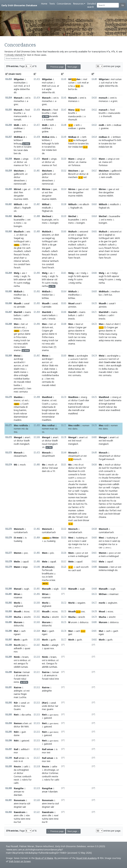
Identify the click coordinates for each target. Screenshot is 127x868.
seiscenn (46, 235)
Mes (101, 425)
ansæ (45, 792)
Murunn (18, 622)
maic (51, 347)
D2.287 (9, 639)
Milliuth (18, 204)
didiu (53, 137)
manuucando (20, 116)
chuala (71, 484)
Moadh (18, 611)
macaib (21, 382)
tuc (85, 544)
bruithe (18, 113)
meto (19, 223)
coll (79, 514)
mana (105, 162)
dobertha (25, 89)
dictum (17, 327)
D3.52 (64, 170)
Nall (16, 749)
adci (53, 344)
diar (87, 400)
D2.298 (9, 758)
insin (79, 487)
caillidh (116, 484)
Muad (71, 303)
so (25, 223)
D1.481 (37, 170)
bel (23, 324)
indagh (111, 570)
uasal (27, 303)
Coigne (45, 331)
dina (16, 375)
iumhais (53, 667)
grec (16, 104)
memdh (76, 410)
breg (16, 410)
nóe (28, 815)
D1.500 (37, 603)
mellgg (27, 283)
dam (44, 471)
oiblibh (17, 667)
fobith (71, 143)
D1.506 (37, 437)
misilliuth (114, 204)
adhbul (24, 749)
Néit (27, 726)
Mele (45, 562)
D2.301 (9, 800)
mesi (86, 362)
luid (81, 468)
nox (16, 652)
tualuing (111, 538)
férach (54, 254)
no (100, 140)
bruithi (72, 113)
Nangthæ (47, 788)
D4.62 (94, 561)
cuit (16, 86)
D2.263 (9, 231)
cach (28, 248)
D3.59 (64, 216)
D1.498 (37, 397)
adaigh (55, 645)
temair (26, 672)
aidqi (101, 340)
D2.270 (9, 397)
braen (25, 657)
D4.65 (94, 231)
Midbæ (46, 137)
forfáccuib (47, 570)
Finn (21, 192)
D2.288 (9, 645)
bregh (45, 410)
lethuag (18, 143)
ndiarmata (116, 400)
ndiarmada (47, 407)
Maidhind (47, 397)
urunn (74, 622)
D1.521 (37, 812)
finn (51, 192)
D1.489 (37, 231)
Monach (18, 453)
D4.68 (94, 589)
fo (53, 143)
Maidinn (18, 397)
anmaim (22, 675)
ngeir (101, 634)
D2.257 (9, 137)
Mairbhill (104, 312)
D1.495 (37, 594)
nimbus (23, 660)
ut (15, 162)
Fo (15, 147)
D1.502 (37, 617)
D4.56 (94, 464)
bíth (44, 279)
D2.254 (9, 97)
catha (28, 715)
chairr (107, 251)
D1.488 (37, 216)
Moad (102, 611)
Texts (52, 4)
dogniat (46, 807)
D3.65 (64, 303)
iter (44, 150)
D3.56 (64, 553)
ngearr (17, 634)
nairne (17, 694)
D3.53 (64, 529)
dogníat (18, 807)
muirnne (18, 199)
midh (101, 125)
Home (44, 4)
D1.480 (37, 464)
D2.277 (9, 553)
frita (18, 337)
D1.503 (37, 622)
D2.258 (9, 159)
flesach (77, 248)
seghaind (18, 606)
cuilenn (80, 510)
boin (80, 520)
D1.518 (37, 766)
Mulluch (72, 231)
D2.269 (9, 355)
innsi (28, 819)
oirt (110, 162)
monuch (103, 98)
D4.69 (94, 291)
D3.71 (64, 425)
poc (26, 553)
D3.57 (64, 561)
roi (15, 344)
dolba (71, 369)
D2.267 (9, 312)
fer (77, 484)
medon (46, 295)
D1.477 (37, 125)
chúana (102, 517)
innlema (103, 570)
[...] (74, 79)
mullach (46, 251)
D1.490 (37, 273)
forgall (102, 459)
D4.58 (94, 529)
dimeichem (19, 180)
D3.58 (64, 204)
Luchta (23, 697)
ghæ (19, 248)
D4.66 (94, 273)
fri (15, 283)
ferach (26, 254)
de (20, 153)
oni (55, 98)
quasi (27, 648)
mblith (53, 199)
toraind (48, 147)
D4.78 (94, 611)
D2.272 (9, 437)
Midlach (18, 291)
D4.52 (94, 110)
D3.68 (64, 324)
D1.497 (37, 355)
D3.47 (64, 110)
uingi (80, 159)
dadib (102, 510)
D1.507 (37, 645)
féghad (46, 211)
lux (100, 295)
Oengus (50, 663)
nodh (16, 444)
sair (24, 807)
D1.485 (37, 553)
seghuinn (112, 603)
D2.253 (9, 79)
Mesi (71, 538)
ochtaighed (23, 770)
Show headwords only (14, 58)
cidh (29, 279)
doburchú (19, 625)
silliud (17, 208)
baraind (53, 410)
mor (44, 752)
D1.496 (37, 324)
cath (26, 315)
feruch (115, 248)
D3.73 (64, 611)
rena (19, 344)
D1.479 (37, 159)
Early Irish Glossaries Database (19, 5)
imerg (84, 397)
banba (26, 379)
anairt (113, 437)
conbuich (27, 776)
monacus (73, 101)
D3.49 (64, 137)
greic (44, 104)
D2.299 (9, 766)
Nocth (17, 645)
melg (16, 276)
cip (70, 544)
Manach (18, 98)
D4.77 (94, 603)
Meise (45, 356)
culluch (81, 245)
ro (85, 365)
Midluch (72, 291)
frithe (45, 337)
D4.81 (94, 631)
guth (25, 640)
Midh (16, 125)
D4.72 (94, 594)
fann (28, 264)
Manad (18, 589)
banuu (78, 369)
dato (75, 429)
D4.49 (94, 452)
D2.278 (9, 561)
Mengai (103, 437)
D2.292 (9, 702)
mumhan (115, 468)
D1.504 (37, 631)
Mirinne (46, 189)
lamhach (54, 261)
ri (80, 541)
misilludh (46, 208)
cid (56, 279)
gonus (21, 334)
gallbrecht (19, 174)
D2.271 (9, 425)
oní (27, 98)
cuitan (50, 83)
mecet (116, 481)
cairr (27, 241)
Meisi (71, 356)
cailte (54, 766)
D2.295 (9, 732)
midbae (72, 128)
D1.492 (37, 291)
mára (24, 337)
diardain (18, 795)
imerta (51, 803)
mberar (18, 261)
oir (23, 165)
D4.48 (94, 79)
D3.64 (64, 291)
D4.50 (94, 97)
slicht (117, 238)
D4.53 (94, 125)
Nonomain (19, 800)
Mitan (17, 594)
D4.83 (94, 437)
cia (74, 501)
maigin (75, 544)
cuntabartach (21, 532)
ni (15, 337)
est (118, 159)
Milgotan (104, 79)
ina (15, 822)
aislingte (18, 691)
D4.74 (94, 355)
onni (82, 98)
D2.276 (9, 537)
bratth (102, 407)
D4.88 (94, 567)
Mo (44, 465)
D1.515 (37, 714)
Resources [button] (78, 4)
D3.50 (64, 159)
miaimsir (18, 597)
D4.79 (94, 617)
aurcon (17, 365)
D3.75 (64, 622)
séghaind (47, 606)
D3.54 (64, 189)
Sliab (52, 365)
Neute (17, 766)
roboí (52, 679)
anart (27, 437)
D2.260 (9, 189)
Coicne (26, 331)
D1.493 (37, 303)
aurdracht (19, 362)
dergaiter (47, 196)
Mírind (17, 189)
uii (53, 162)
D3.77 (64, 639)
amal (16, 258)
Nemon (18, 723)
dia (57, 413)
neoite (55, 776)
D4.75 (94, 397)
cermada (46, 382)
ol (80, 507)
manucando (114, 113)
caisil (84, 541)
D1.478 (37, 137)
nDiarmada (19, 407)
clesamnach (74, 456)
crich (101, 471)
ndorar (24, 413)
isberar (50, 279)
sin (76, 481)
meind (102, 410)
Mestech (73, 529)
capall (53, 562)
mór (16, 761)
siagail (48, 238)
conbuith (46, 776)
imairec (46, 400)
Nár (16, 703)
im (80, 251)
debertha (47, 92)
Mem (45, 553)
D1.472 (37, 79)
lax (24, 295)
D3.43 (64, 79)
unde (45, 706)
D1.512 (37, 687)
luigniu (116, 487)
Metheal (47, 216)
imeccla (17, 319)
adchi (25, 344)
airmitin (103, 307)
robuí (23, 679)
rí (111, 541)
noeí (56, 815)
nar (57, 706)
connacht (109, 471)
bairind (72, 407)
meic (16, 392)
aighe (17, 89)
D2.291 (9, 687)
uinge (26, 159)
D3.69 (64, 355)
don (70, 365)
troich (23, 340)
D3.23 (64, 567)
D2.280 (9, 589)
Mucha (17, 617)
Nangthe (19, 788)
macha (45, 580)
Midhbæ (18, 137)
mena (17, 347)
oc (85, 235)
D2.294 (9, 723)
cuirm (20, 283)
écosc (27, 611)
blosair (117, 514)
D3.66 (64, 312)
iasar (56, 468)
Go (123, 5)
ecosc (55, 611)
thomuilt (73, 120)
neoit (16, 780)
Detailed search (92, 5)
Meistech (19, 529)
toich (71, 337)
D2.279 (9, 567)
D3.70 (64, 397)
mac (109, 494)
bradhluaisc (48, 573)
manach (103, 110)
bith (19, 147)
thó (16, 432)
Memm (18, 553)
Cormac (18, 776)
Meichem (19, 171)
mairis (28, 312)
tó (43, 432)
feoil (27, 110)
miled (28, 382)
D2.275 (9, 529)
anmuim (51, 675)
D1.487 (37, 204)
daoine (79, 331)
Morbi (17, 603)
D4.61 (94, 553)
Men (16, 324)
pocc (79, 553)
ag (22, 238)
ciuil (57, 803)
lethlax (17, 298)
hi (79, 471)
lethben (18, 140)
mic (84, 340)
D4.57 (94, 170)
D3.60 (64, 231)
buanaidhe (19, 220)
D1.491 (37, 589)
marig (114, 334)
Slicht (25, 245)
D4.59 (94, 189)
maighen (103, 544)
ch (79, 465)
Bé (22, 726)
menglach (24, 444)
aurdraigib (52, 372)
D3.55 (64, 537)
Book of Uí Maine (44, 858)
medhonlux (74, 295)
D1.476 (37, 110)
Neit (16, 715)
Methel (18, 216)
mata (71, 404)
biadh (27, 441)
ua (43, 238)
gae (55, 189)
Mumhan (73, 471)
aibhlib (45, 667)
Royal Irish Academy (87, 858)
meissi (23, 372)
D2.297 (9, 749)
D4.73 (94, 324)
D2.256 (9, 125)
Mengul (18, 437)
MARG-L (46, 538)
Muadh (18, 303)
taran (20, 150)
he (72, 86)
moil (20, 86)
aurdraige (47, 359)
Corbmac (54, 773)
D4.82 (94, 639)
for (26, 165)
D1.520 (37, 800)
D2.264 (9, 273)
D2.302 (9, 812)
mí (26, 204)
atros (77, 548)
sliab (46, 369)
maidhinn (47, 420)
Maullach (19, 231)
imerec (17, 400)
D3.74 (64, 617)
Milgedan (19, 79)
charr (22, 258)
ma (81, 544)
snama (17, 350)
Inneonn (103, 567)
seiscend (84, 231)
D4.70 (94, 303)
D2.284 (9, 617)
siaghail (108, 235)
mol (44, 83)
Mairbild (46, 312)
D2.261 (9, 204)
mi (81, 204)
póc (52, 553)
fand (44, 267)
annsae (17, 792)
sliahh (17, 372)
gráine (45, 131)
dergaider (19, 196)
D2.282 (9, 603)
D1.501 (37, 611)
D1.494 (37, 312)
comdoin (73, 514)
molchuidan (20, 83)
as (51, 273)
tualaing (18, 541)
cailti (26, 766)
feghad (102, 208)
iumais (24, 667)
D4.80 (94, 622)
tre (24, 248)
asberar (22, 279)
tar (28, 340)
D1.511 (37, 672)
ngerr (45, 634)
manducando (75, 116)
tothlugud (19, 241)
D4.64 (94, 216)
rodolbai (18, 379)
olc (15, 211)
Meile (17, 562)
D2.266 (9, 303)
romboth (80, 501)
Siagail (17, 238)
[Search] (108, 5)
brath (17, 413)
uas (75, 520)
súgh (52, 276)
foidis (71, 494)
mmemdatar (48, 417)
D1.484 (37, 537)
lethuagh (47, 143)
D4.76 (94, 425)
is (27, 86)
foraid (17, 679)
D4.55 (94, 159)
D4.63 (94, 204)
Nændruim (20, 812)
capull (26, 562)
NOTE (45, 584)
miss (22, 369)
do (82, 86)
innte (16, 682)
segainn (81, 603)
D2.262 (9, 216)
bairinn (23, 410)
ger (16, 334)
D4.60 (94, 537)
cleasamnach (20, 456)
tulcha (17, 819)
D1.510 (37, 657)
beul (78, 324)
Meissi (17, 356)
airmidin (21, 307)
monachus (19, 101)
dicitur (20, 162)
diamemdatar (21, 417)
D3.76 (64, 631)
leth (24, 125)
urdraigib (23, 375)
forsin (102, 474)
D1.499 (37, 425)
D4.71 (94, 312)
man (54, 113)
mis (56, 365)
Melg (16, 273)
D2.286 (9, 631)
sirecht (27, 617)
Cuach (25, 404)
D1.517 (37, 749)
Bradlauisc (48, 567)
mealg (54, 283)
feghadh (27, 208)
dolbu (105, 369)
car (80, 238)
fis (112, 501)
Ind (51, 468)
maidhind (73, 413)
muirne (46, 199)
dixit (16, 192)
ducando (54, 116)
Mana (71, 110)
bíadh (55, 441)
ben (16, 153)
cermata (23, 392)
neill (77, 491)
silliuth (86, 204)
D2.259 (9, 170)
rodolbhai (47, 375)
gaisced (48, 718)
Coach (45, 404)
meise (52, 369)
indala (49, 150)
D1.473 (37, 452)
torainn (28, 147)
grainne (18, 131)
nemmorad (48, 184)
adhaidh (18, 648)
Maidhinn (73, 397)
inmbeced (81, 478)
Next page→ (73, 67)
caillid (85, 487)
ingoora (103, 484)
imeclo (71, 319)
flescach (18, 254)
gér (51, 331)
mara (51, 337)
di (24, 137)
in (22, 147)
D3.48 (64, 125)
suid (79, 570)
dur (74, 517)
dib (70, 517)
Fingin (24, 694)
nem (103, 177)
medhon (18, 295)
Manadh (46, 589)
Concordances (64, 4)
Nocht (45, 645)
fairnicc (75, 507)
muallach (18, 251)
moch (23, 465)
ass (24, 273)
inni (70, 504)
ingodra (72, 487)
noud (45, 444)
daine (28, 334)
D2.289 (9, 657)
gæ (25, 189)
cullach (27, 251)
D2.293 (9, 714)
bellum (17, 315)
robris (25, 780)
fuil (19, 822)
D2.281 (9, 594)
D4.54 (94, 137)
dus (70, 501)
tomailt (18, 120)
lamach (26, 261)
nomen (17, 429)
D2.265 (9, 291)
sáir (52, 807)
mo (76, 465)
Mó (16, 465)
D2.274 (9, 464)
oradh (109, 177)
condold (50, 264)
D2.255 (9, 110)
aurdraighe (82, 356)
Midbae (72, 137)
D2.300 (9, 788)
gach (48, 248)
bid (74, 441)
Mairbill (18, 312)
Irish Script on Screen (20, 861)
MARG (17, 245)
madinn (18, 420)
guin (51, 715)
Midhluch (104, 291)
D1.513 (37, 702)
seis (28, 231)
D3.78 (64, 437)
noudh (110, 441)
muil (107, 83)
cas (70, 547)
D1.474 (37, 97)
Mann (17, 159)
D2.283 (9, 611)
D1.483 (37, 189)
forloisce (103, 165)
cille (21, 815)
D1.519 (37, 788)
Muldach (47, 231)
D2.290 (9, 672)
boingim (18, 226)
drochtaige (50, 770)
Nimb (17, 657)
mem (73, 556)
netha (17, 286)
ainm (16, 803)
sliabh (17, 369)
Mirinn (72, 189)
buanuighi (47, 220)
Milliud (46, 204)
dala (26, 150)
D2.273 (9, 452)
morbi (102, 603)
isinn (23, 819)
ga (82, 171)
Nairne (18, 672)
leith (51, 577)
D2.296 (9, 740)
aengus (21, 663)
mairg (17, 340)
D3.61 (64, 273)
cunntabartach (106, 532)
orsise (52, 580)
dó (15, 92)
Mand (45, 159)
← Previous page (56, 67)
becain (84, 497)
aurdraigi (18, 359)
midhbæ (46, 128)
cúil (28, 803)
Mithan (103, 594)
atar (83, 410)
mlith (25, 199)
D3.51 (64, 464)
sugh (24, 276)
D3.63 (64, 589)
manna (17, 165)
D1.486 (37, 561)
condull (21, 264)
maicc (23, 347)
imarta (23, 803)
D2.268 (9, 324)
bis (15, 150)
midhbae (18, 128)
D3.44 (64, 452)
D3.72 (64, 603)
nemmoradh (20, 184)
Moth (17, 640)
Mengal (72, 437)
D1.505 (37, 639)
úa (26, 235)
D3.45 (64, 97)
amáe (22, 758)
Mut (16, 631)
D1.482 (37, 529)
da (15, 248)
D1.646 (37, 567)
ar (25, 86)
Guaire (17, 709)
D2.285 (9, 622)
